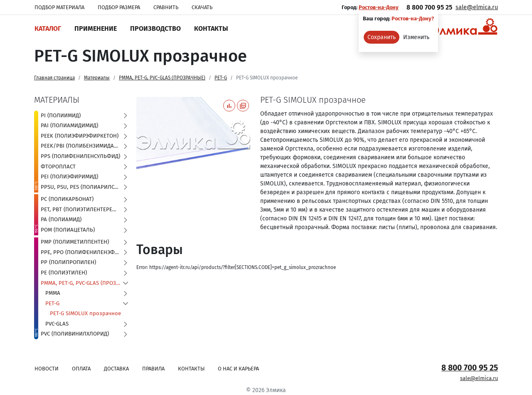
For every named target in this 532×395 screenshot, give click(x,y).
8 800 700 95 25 (429, 7)
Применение (96, 28)
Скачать (202, 7)
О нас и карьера (238, 369)
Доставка (116, 369)
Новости (47, 369)
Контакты (211, 28)
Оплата (81, 369)
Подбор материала (59, 7)
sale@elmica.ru (477, 7)
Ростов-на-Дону (379, 7)
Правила (153, 369)
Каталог (48, 28)
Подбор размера (119, 7)
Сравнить (166, 7)
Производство (155, 28)
